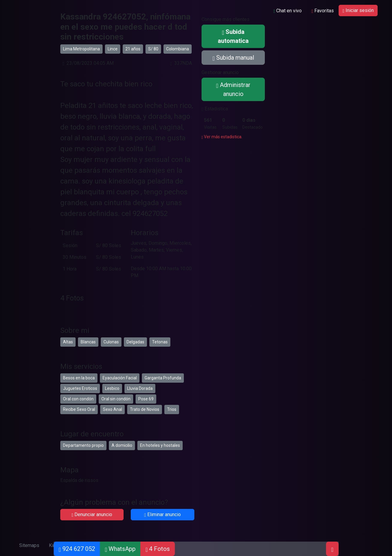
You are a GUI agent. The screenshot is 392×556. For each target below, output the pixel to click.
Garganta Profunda (163, 378)
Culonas (111, 342)
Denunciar (92, 514)
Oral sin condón (116, 399)
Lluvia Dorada (140, 388)
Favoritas (323, 11)
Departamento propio (83, 445)
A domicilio (122, 445)
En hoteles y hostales (160, 445)
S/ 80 (153, 49)
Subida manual (233, 58)
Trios (172, 409)
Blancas (88, 342)
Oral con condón (78, 399)
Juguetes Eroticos (80, 388)
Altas (68, 342)
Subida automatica (233, 36)
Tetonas (160, 342)
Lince (113, 49)
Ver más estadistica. (222, 137)
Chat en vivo (287, 11)
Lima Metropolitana (81, 49)
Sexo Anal (112, 409)
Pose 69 (146, 399)
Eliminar (163, 514)
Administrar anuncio (233, 89)
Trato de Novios (145, 409)
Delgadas (135, 342)
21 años (133, 49)
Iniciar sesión (358, 10)
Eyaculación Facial (120, 378)
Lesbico (112, 388)
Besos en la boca (79, 378)
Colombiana (178, 49)
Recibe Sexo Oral (79, 409)
